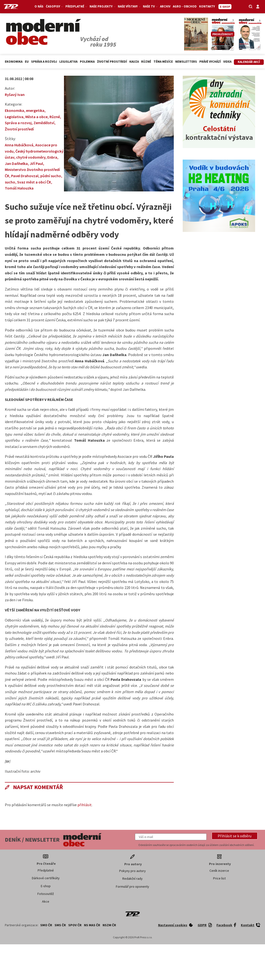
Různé (146, 62)
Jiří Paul (36, 163)
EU (27, 62)
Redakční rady (132, 879)
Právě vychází (210, 62)
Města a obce (36, 117)
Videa (227, 62)
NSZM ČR (109, 925)
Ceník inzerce (219, 871)
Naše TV (150, 6)
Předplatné (76, 6)
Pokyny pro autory (132, 871)
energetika (35, 110)
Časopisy (54, 6)
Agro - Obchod (185, 6)
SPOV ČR (75, 925)
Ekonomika (14, 62)
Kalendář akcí (249, 62)
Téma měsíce (163, 62)
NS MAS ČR (92, 925)
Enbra (52, 157)
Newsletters (186, 62)
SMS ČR (60, 925)
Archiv (165, 6)
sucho (10, 182)
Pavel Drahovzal (25, 176)
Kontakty (207, 6)
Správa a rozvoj (44, 62)
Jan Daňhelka (16, 163)
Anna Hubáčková (19, 145)
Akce (46, 901)
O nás (39, 6)
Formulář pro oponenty (132, 886)
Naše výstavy (129, 6)
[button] (235, 836)
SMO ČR (46, 925)
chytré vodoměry (31, 157)
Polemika (87, 62)
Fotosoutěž (46, 894)
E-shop (46, 886)
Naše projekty (102, 6)
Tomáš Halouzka (19, 188)
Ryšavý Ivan (15, 95)
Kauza (134, 62)
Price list (219, 878)
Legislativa (68, 62)
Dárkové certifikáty (46, 878)
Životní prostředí (112, 62)
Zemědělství (44, 123)
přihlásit (85, 805)
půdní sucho (51, 176)
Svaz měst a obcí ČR (34, 182)
